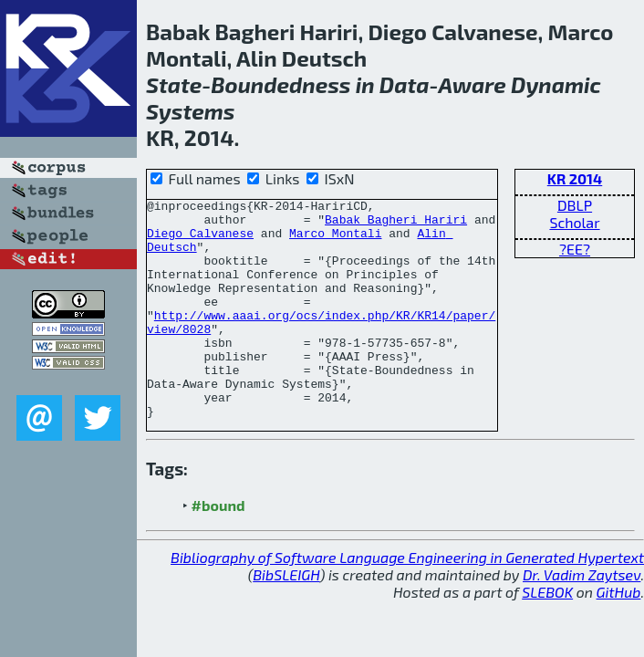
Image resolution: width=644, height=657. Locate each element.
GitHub (619, 636)
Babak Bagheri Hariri (396, 224)
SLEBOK (547, 636)
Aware (472, 84)
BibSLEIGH (286, 618)
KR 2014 (575, 178)
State (174, 84)
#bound (218, 549)
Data (405, 84)
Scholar (574, 222)
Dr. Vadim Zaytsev (582, 618)
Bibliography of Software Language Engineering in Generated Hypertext (407, 601)
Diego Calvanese (200, 241)
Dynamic (556, 84)
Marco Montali (335, 241)
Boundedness (280, 84)
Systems (191, 111)
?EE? (575, 249)
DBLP (575, 205)
